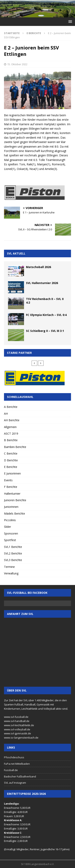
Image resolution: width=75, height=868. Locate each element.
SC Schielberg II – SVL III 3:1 (45, 331)
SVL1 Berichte (13, 547)
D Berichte (11, 460)
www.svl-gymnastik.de (17, 733)
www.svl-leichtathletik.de (19, 725)
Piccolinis (10, 520)
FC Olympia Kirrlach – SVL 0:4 (46, 315)
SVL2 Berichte (13, 553)
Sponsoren (11, 533)
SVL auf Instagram (15, 783)
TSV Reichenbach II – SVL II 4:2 (45, 301)
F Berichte (11, 487)
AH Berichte (12, 420)
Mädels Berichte (14, 513)
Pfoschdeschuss (14, 757)
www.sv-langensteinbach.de (21, 738)
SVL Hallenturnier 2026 (42, 283)
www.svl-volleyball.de (17, 729)
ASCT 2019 (11, 434)
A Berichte (11, 407)
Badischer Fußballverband (20, 776)
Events (8, 480)
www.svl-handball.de (17, 721)
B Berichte (11, 440)
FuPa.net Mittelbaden (17, 764)
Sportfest (10, 540)
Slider (7, 527)
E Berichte (11, 467)
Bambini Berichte (15, 447)
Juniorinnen (11, 507)
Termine (9, 567)
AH (6, 414)
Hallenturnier (12, 494)
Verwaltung (11, 573)
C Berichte (11, 453)
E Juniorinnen (12, 473)
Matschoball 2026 (38, 267)
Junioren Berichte (15, 500)
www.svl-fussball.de (16, 717)
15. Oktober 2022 (17, 64)
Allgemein (10, 427)
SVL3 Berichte (13, 560)
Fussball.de (11, 770)
